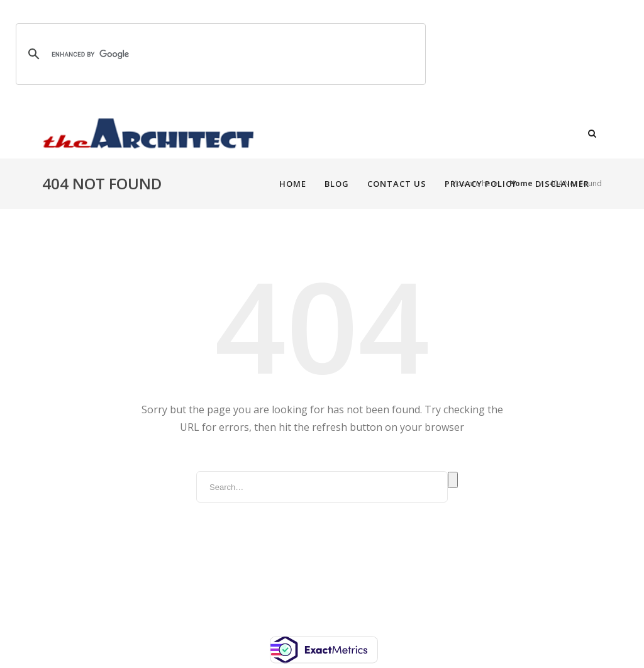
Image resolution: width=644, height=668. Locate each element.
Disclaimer (546, 133)
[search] (219, 54)
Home (276, 133)
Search (453, 480)
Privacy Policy (464, 133)
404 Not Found (575, 183)
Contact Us (380, 133)
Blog (320, 133)
